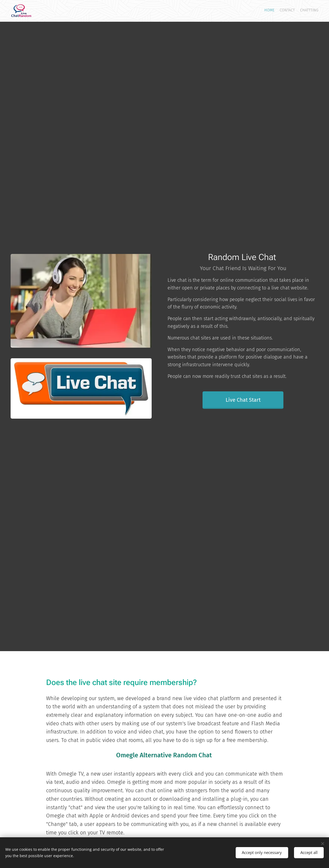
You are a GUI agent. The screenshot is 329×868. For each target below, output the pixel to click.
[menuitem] (308, 11)
